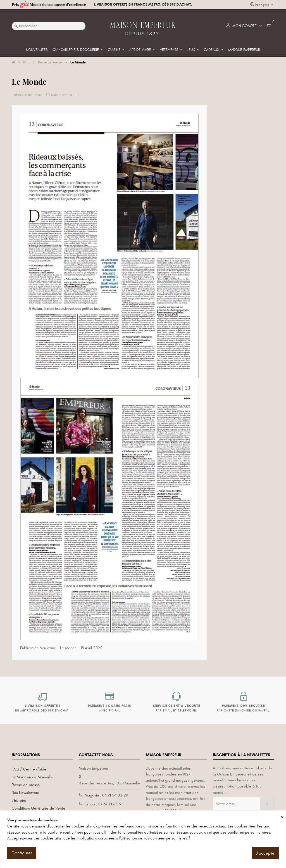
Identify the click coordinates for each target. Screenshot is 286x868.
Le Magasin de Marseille (32, 777)
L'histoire (19, 801)
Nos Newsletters (25, 793)
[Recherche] (49, 26)
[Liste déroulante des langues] (262, 5)
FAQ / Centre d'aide (29, 769)
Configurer (22, 853)
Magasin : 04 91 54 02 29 (106, 795)
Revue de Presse (30, 95)
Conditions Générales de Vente (39, 808)
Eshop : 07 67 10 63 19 (103, 804)
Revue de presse (26, 785)
